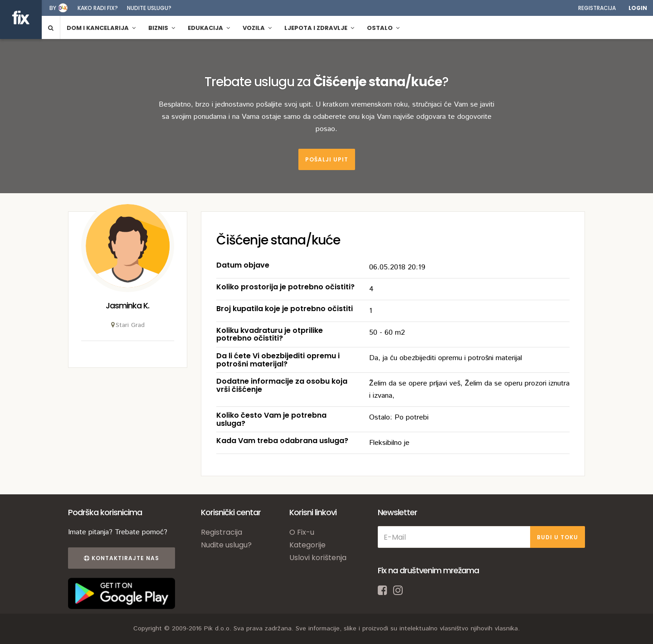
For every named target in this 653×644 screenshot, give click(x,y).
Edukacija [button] (209, 28)
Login (638, 8)
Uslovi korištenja (318, 558)
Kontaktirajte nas (122, 558)
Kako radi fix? (98, 8)
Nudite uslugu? (149, 8)
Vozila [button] (257, 28)
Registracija (597, 8)
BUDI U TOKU (558, 537)
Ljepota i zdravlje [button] (319, 28)
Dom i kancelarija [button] (101, 28)
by (53, 8)
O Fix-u (302, 532)
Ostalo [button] (383, 28)
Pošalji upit (327, 159)
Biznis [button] (162, 28)
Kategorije (307, 545)
